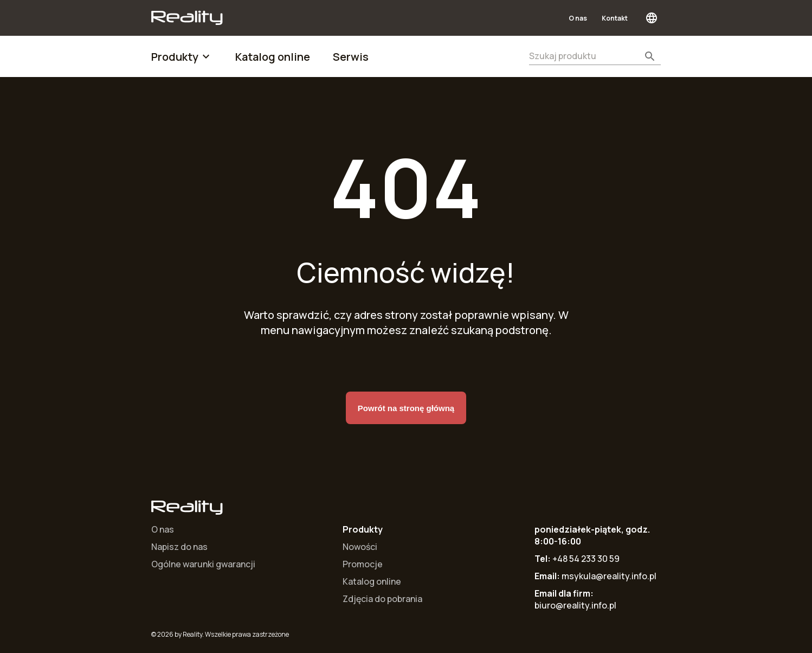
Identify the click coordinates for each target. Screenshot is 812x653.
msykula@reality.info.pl (609, 576)
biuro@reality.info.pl (575, 605)
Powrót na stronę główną (406, 408)
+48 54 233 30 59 (586, 559)
